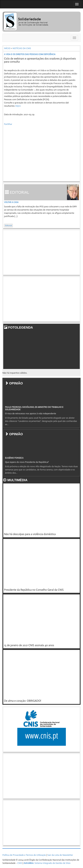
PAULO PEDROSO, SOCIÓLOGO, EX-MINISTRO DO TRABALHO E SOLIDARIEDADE (34, 408)
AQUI (18, 106)
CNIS (20, 863)
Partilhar (8, 124)
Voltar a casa (11, 202)
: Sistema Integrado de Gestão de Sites (47, 863)
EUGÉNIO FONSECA (14, 458)
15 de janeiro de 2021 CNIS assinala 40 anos (29, 645)
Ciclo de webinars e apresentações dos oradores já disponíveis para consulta (40, 60)
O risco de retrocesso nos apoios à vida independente (30, 414)
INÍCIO (7, 48)
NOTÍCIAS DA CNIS (22, 48)
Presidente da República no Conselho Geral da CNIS (34, 590)
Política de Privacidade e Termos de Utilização (24, 855)
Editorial (8, 226)
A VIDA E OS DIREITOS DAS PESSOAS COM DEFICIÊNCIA (30, 54)
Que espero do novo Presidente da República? (27, 462)
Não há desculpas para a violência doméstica (30, 534)
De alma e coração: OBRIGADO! (23, 701)
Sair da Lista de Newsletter (60, 855)
